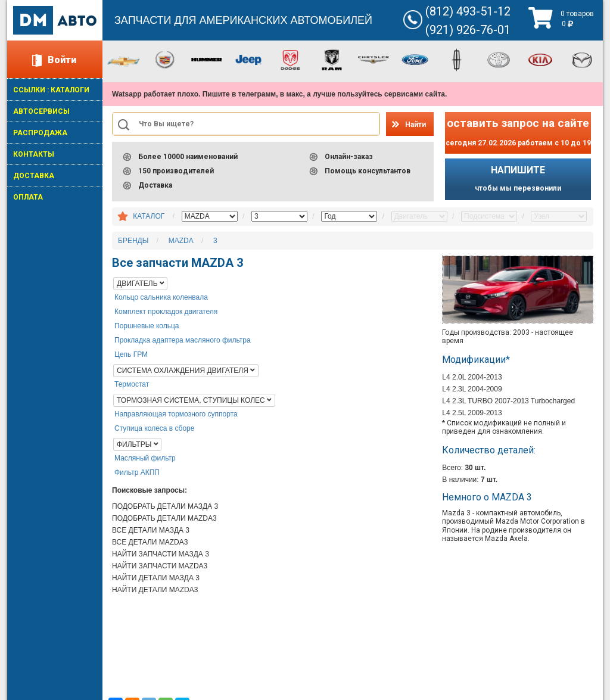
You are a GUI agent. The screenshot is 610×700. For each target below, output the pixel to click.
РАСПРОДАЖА (40, 133)
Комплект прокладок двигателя (166, 312)
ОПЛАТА (28, 197)
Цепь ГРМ (131, 354)
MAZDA (181, 241)
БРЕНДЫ (133, 241)
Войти (62, 60)
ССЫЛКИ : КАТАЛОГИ (51, 90)
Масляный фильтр (145, 458)
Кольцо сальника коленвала (161, 297)
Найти (416, 125)
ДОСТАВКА (34, 176)
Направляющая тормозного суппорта (176, 414)
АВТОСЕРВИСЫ (41, 111)
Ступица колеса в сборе (154, 428)
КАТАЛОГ (149, 216)
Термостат (132, 384)
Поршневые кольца (147, 326)
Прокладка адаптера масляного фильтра (183, 340)
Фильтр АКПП (137, 472)
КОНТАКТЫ (34, 154)
